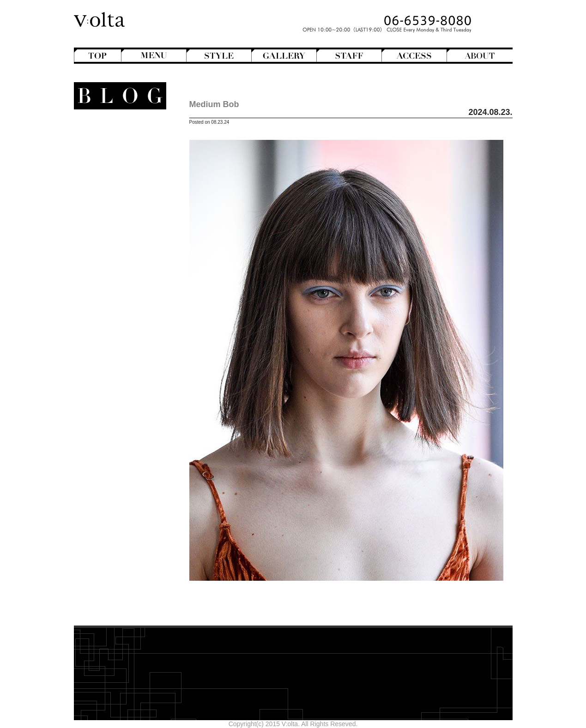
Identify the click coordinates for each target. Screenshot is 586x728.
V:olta (123, 300)
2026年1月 (132, 428)
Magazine (117, 253)
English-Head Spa (112, 237)
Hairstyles (120, 245)
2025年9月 (132, 459)
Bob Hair (118, 158)
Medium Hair (112, 190)
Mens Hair (116, 198)
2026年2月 (132, 420)
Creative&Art (112, 229)
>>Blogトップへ (124, 547)
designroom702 (125, 509)
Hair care (121, 347)
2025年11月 (130, 444)
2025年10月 (130, 451)
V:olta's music (106, 307)
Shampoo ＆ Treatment (114, 355)
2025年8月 (132, 467)
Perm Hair (116, 205)
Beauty (128, 339)
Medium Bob (214, 104)
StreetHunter (112, 292)
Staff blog (112, 284)
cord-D (138, 525)
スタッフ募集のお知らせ (112, 315)
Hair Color (116, 174)
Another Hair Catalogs (116, 135)
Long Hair (117, 182)
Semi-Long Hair (108, 213)
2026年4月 (132, 404)
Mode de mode (116, 260)
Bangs (121, 150)
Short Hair (116, 221)
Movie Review (114, 268)
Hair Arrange (112, 166)
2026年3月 (132, 412)
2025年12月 (130, 436)
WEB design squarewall (114, 517)
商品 (128, 331)
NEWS (128, 276)
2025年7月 (132, 475)
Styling (125, 370)
